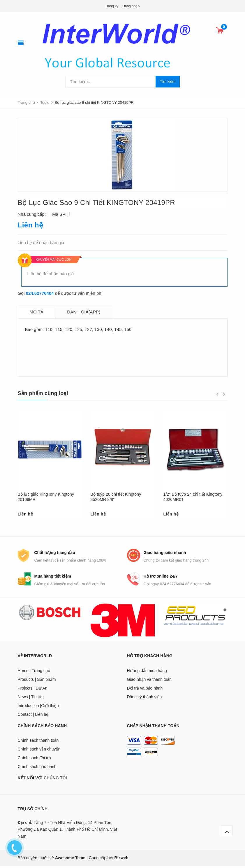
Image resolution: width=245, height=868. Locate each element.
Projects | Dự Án (33, 690)
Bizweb (121, 860)
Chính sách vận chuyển (39, 751)
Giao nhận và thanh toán (149, 681)
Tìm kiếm (168, 81)
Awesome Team (70, 860)
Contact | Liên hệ (33, 716)
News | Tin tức (31, 699)
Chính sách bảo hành (37, 769)
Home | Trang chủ (34, 672)
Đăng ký (112, 6)
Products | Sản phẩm (37, 681)
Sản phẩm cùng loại (43, 393)
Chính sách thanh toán (38, 742)
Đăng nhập (131, 6)
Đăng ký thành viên (144, 699)
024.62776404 (40, 293)
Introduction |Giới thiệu (38, 707)
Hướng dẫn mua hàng (147, 672)
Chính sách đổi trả (34, 760)
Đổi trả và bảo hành (145, 690)
